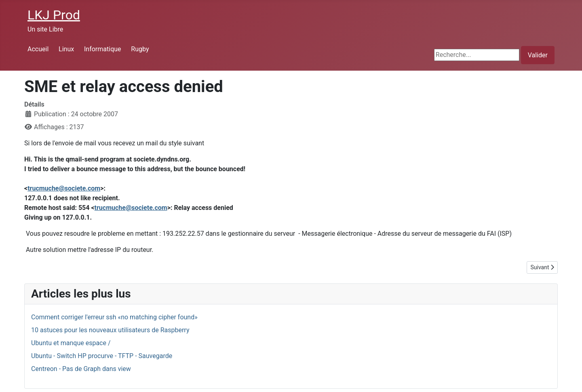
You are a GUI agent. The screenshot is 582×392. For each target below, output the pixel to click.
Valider (538, 55)
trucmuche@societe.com (64, 188)
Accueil (38, 49)
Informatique (103, 49)
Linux (66, 49)
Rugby (140, 49)
